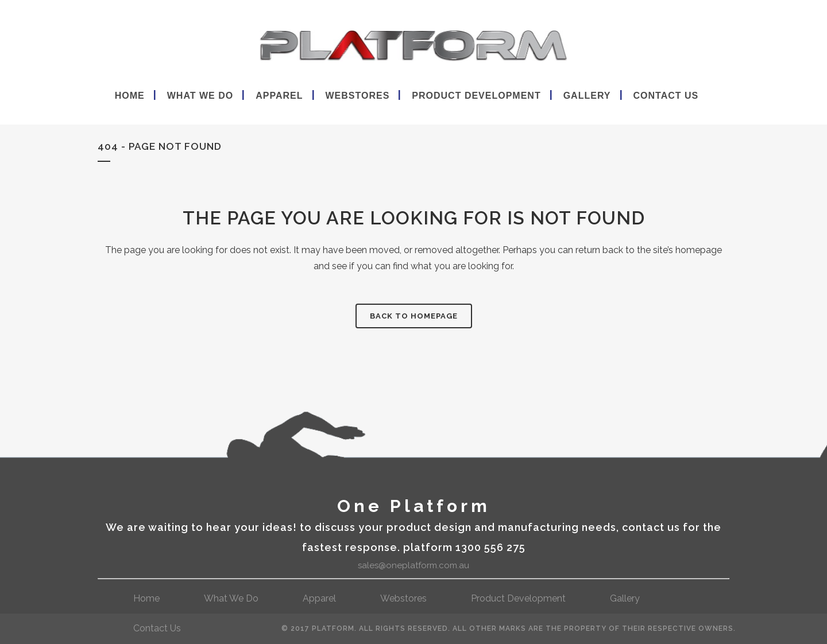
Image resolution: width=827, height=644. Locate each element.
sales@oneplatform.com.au (413, 565)
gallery (625, 598)
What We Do (231, 598)
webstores (403, 598)
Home (146, 598)
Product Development (518, 598)
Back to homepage (414, 316)
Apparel (319, 598)
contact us (157, 628)
